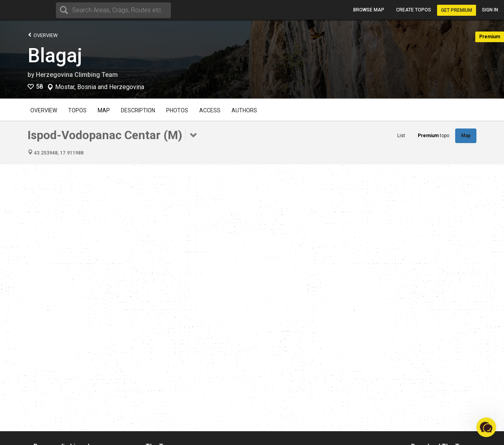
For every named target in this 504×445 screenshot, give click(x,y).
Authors (244, 110)
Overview (43, 35)
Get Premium (457, 10)
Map (104, 110)
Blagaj (55, 56)
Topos (77, 110)
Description (138, 110)
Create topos (414, 10)
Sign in (490, 10)
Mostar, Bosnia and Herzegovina (100, 87)
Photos (177, 110)
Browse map (369, 10)
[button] (486, 427)
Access (210, 110)
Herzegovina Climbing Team (77, 75)
